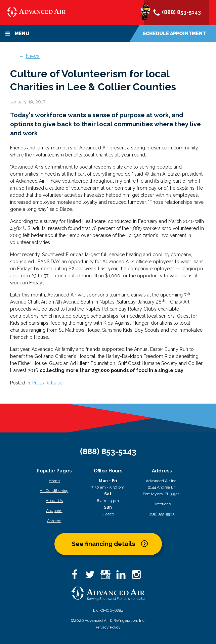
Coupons (54, 511)
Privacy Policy (108, 627)
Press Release (47, 383)
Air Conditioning (54, 491)
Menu (17, 34)
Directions (162, 504)
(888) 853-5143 (177, 13)
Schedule (174, 34)
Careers (54, 521)
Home (54, 481)
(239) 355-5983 (162, 514)
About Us (54, 501)
